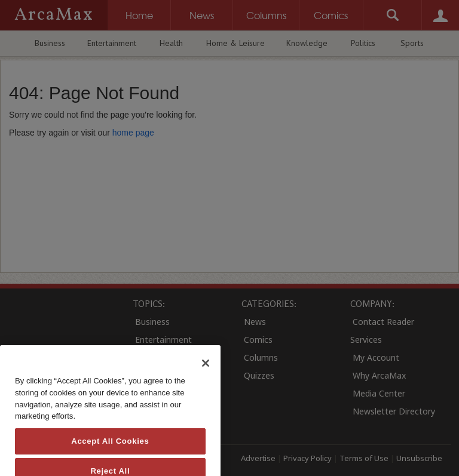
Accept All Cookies (110, 460)
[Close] (206, 382)
